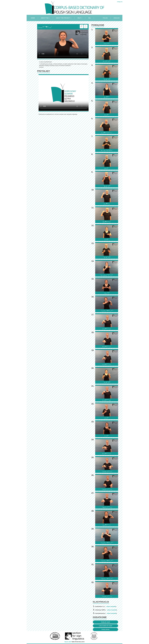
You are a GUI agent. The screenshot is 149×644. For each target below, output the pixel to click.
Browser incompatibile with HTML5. (63, 44)
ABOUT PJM (45, 18)
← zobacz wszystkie (110, 607)
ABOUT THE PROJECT (64, 18)
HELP (80, 18)
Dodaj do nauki (105, 622)
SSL (90, 18)
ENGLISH (117, 18)
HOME (33, 18)
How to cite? (68, 642)
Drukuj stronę (105, 629)
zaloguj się (120, 2)
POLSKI (105, 18)
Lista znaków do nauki (105, 626)
